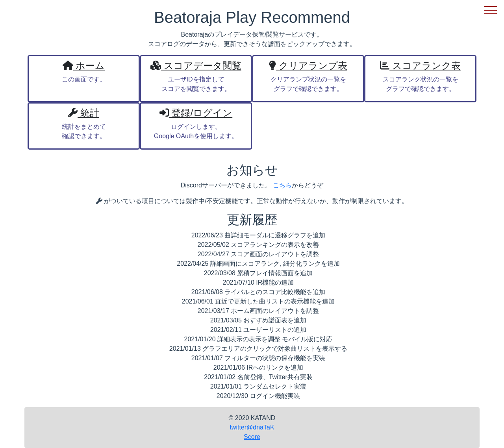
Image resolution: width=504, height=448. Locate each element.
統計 (84, 113)
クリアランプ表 (308, 66)
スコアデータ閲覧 (196, 66)
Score (252, 437)
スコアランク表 (420, 66)
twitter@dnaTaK (252, 427)
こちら (282, 185)
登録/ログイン (196, 113)
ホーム (84, 66)
